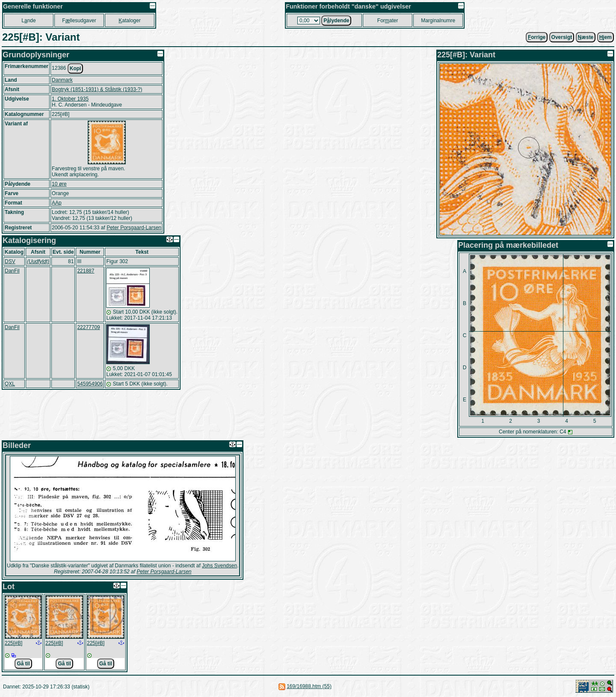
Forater (388, 21)
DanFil (12, 271)
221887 (86, 271)
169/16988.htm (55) (309, 686)
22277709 (88, 327)
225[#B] (13, 643)
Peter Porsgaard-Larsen (134, 228)
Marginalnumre (438, 21)
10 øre (59, 184)
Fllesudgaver (79, 21)
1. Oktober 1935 (70, 99)
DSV (10, 261)
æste (586, 37)
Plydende (336, 21)
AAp (57, 203)
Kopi (76, 68)
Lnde (28, 21)
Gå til (23, 664)
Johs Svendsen (219, 566)
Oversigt (562, 37)
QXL (10, 384)
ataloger (129, 21)
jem (606, 37)
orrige (537, 37)
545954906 (90, 384)
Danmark (62, 80)
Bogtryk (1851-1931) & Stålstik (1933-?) (97, 89)
